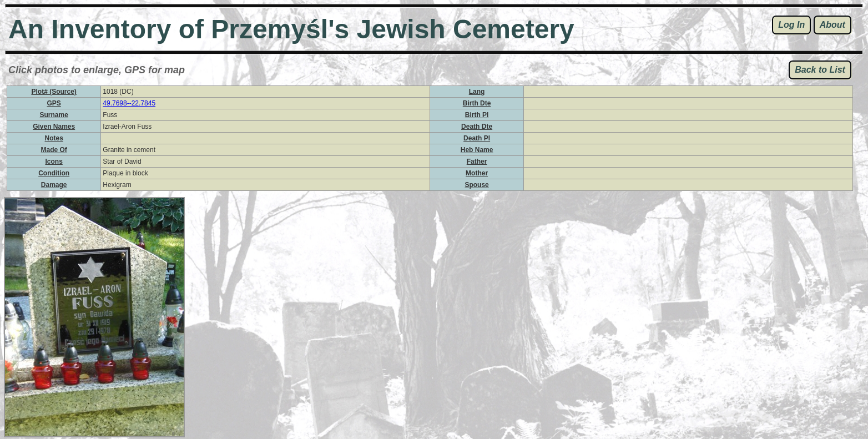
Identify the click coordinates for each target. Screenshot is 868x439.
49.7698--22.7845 (129, 103)
